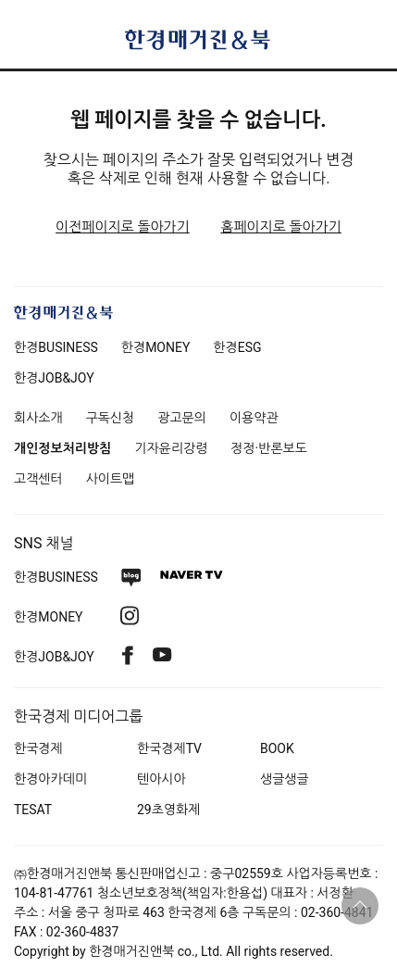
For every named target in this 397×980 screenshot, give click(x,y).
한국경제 (38, 748)
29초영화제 (168, 810)
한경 (56, 347)
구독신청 (111, 418)
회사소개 (38, 418)
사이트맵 (111, 479)
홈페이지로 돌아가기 (281, 227)
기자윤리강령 (171, 448)
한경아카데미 (50, 779)
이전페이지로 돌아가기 (123, 227)
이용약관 (254, 418)
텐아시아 (161, 779)
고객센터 (38, 479)
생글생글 (285, 779)
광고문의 (182, 418)
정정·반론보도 (269, 448)
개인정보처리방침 (62, 448)
